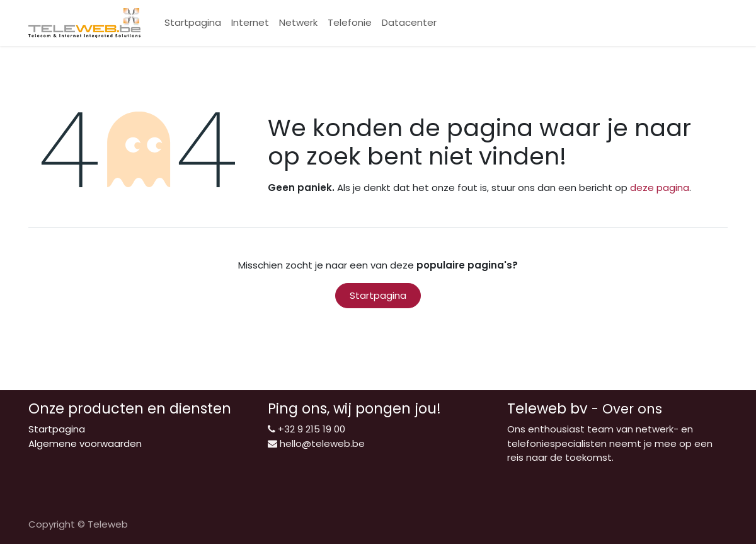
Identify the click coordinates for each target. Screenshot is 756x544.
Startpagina (378, 295)
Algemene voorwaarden (85, 443)
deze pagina (660, 188)
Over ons (632, 409)
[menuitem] (193, 23)
